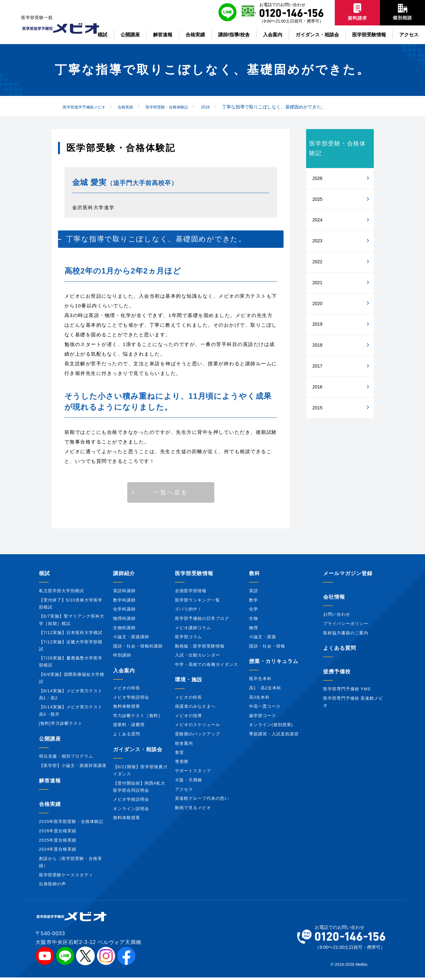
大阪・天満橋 (188, 783)
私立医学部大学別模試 (62, 593)
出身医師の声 (53, 887)
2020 (318, 303)
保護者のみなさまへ (195, 709)
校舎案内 (184, 746)
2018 (318, 345)
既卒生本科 (260, 681)
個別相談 (402, 12)
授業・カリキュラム (274, 664)
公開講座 (50, 741)
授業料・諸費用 (129, 727)
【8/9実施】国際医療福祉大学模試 (72, 681)
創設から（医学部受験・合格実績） (71, 865)
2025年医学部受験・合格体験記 (71, 824)
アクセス (184, 792)
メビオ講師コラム (193, 630)
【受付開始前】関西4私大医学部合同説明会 (139, 789)
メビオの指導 (188, 718)
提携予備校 (337, 674)
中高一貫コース (265, 709)
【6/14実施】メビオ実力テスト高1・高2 (71, 697)
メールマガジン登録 (348, 576)
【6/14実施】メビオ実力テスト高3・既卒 (71, 713)
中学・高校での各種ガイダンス (207, 667)
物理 (254, 630)
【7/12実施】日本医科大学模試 (71, 635)
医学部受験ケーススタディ (66, 877)
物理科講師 (124, 621)
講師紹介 (124, 576)
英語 (254, 593)
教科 (255, 576)
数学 (254, 602)
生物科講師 (124, 630)
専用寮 (182, 764)
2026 (318, 178)
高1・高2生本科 (265, 691)
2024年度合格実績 (58, 852)
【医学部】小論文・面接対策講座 (73, 768)
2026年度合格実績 (58, 833)
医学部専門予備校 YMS (347, 691)
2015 (318, 408)
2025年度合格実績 (58, 842)
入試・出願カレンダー (198, 658)
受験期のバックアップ (198, 737)
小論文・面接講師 (131, 639)
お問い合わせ (337, 617)
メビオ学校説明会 (131, 700)
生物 (254, 621)
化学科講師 (124, 612)
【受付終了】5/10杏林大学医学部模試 (71, 606)
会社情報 (334, 599)
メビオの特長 (127, 691)
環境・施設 (189, 682)
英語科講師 (124, 593)
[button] (171, 494)
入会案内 (124, 673)
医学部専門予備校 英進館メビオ (353, 704)
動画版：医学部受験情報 (200, 648)
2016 (318, 387)
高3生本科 (259, 700)
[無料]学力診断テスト (61, 726)
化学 (254, 612)
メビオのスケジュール (198, 727)
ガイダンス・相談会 (138, 752)
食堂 (179, 755)
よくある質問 (127, 737)
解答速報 (50, 783)
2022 (318, 262)
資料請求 (357, 12)
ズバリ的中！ (188, 612)
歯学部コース (263, 718)
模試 (44, 576)
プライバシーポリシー (346, 626)
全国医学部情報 (191, 593)
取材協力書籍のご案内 (346, 635)
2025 (318, 199)
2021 (318, 283)
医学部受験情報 (194, 576)
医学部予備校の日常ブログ (202, 621)
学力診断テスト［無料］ (138, 718)
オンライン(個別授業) (271, 727)
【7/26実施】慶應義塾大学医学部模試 (71, 664)
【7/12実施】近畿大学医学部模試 (71, 648)
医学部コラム (188, 639)
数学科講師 (124, 602)
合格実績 (50, 807)
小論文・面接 (263, 639)
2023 (318, 241)
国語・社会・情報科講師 (138, 648)
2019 (318, 324)
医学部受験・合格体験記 (338, 149)
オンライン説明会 (131, 811)
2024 (318, 220)
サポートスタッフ (193, 773)
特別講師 (122, 658)
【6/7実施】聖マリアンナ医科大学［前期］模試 (72, 622)
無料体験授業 (127, 709)
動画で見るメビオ (193, 810)
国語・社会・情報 (267, 648)
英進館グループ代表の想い (202, 801)
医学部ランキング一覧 (198, 602)
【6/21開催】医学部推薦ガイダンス (140, 773)
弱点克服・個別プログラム (66, 759)
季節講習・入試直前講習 (274, 737)
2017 (318, 366)
